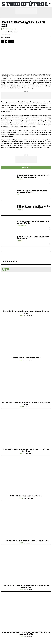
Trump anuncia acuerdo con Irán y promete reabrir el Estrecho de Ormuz (26, 541)
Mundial (20, 179)
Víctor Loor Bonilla (28, 315)
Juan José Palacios (13, 32)
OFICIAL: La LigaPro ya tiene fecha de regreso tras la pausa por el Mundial (33, 222)
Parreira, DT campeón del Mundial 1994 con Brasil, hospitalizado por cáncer (33, 191)
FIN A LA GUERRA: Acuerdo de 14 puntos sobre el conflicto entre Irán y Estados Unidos (26, 404)
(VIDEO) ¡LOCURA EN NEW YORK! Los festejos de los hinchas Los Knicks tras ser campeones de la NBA (26, 633)
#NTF (21, 315)
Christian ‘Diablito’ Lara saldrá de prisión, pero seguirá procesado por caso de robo (26, 312)
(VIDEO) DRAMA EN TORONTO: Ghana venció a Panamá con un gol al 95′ (33, 238)
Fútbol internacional (7, 29)
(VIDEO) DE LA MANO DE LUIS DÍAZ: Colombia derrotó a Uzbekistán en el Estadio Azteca (33, 176)
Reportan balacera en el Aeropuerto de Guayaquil (26, 358)
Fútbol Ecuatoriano (22, 225)
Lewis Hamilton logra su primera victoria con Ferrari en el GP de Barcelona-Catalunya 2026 (26, 586)
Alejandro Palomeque (28, 407)
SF (18, 194)
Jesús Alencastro (28, 636)
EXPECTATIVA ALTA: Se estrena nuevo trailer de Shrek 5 (26, 496)
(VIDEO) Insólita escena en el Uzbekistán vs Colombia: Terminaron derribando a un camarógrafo (33, 207)
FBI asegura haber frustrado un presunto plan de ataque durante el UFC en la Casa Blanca (26, 450)
